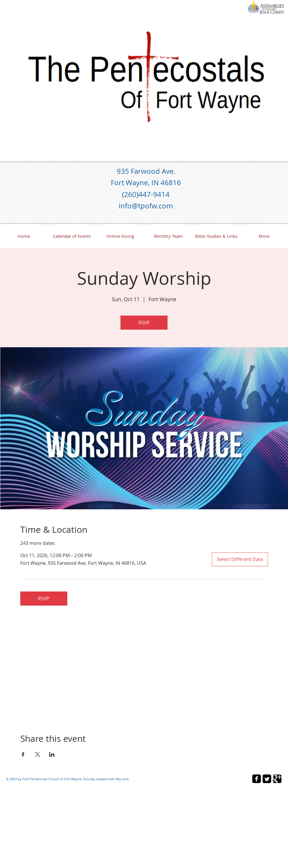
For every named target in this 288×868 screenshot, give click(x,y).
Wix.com (122, 779)
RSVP (144, 323)
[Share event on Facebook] (23, 754)
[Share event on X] (37, 754)
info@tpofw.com (146, 206)
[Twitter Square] (267, 779)
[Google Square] (277, 779)
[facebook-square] (257, 779)
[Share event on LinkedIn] (52, 754)
